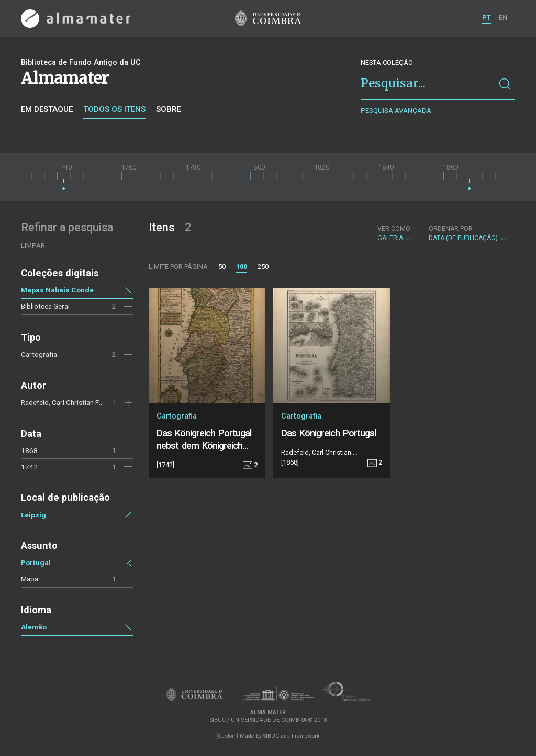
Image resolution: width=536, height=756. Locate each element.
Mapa (30, 579)
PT (487, 18)
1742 (29, 467)
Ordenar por (451, 229)
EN (503, 18)
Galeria (395, 233)
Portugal (36, 562)
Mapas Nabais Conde (57, 290)
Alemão (34, 627)
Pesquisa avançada (396, 111)
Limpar (33, 246)
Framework (306, 736)
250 (263, 267)
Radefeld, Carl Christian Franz (67, 402)
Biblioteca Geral (45, 306)
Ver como (394, 229)
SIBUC (271, 736)
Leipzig (33, 515)
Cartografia (39, 354)
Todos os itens (114, 109)
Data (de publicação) (468, 233)
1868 (29, 450)
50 (222, 267)
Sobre (169, 109)
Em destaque (47, 109)
